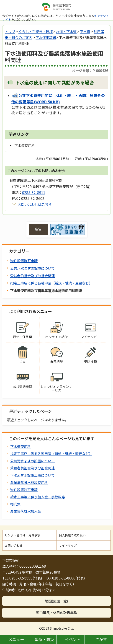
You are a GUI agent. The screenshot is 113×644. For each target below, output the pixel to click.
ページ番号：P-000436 (90, 70)
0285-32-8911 (34, 192)
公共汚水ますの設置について (32, 268)
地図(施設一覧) (56, 601)
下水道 (85, 31)
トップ (10, 31)
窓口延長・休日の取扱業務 (56, 613)
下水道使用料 (21, 446)
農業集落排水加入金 (26, 511)
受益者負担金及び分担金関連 (32, 276)
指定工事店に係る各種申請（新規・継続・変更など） (51, 283)
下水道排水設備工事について (32, 475)
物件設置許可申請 (24, 261)
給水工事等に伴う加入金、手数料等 (38, 497)
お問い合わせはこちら (35, 204)
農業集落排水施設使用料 (29, 482)
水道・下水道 (66, 31)
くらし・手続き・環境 (36, 31)
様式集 (15, 504)
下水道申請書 (46, 37)
